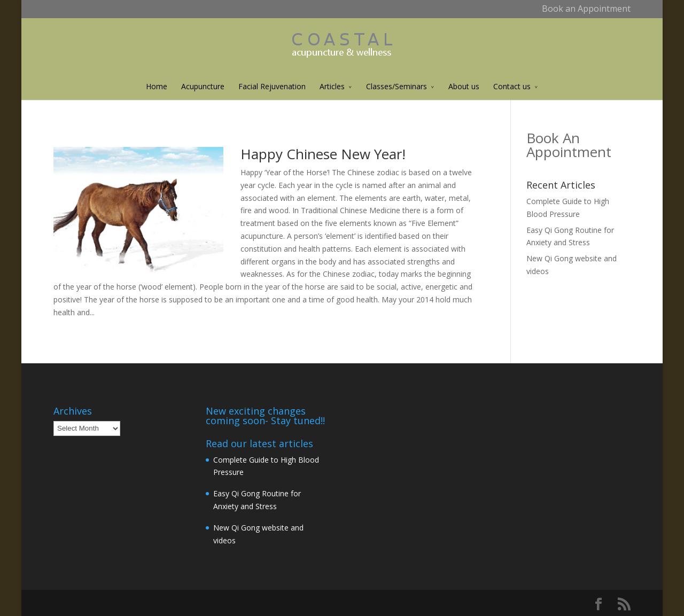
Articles (332, 86)
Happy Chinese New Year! (323, 154)
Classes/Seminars (397, 86)
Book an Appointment (586, 9)
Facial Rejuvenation (272, 86)
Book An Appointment (569, 145)
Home (157, 86)
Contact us (512, 86)
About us (464, 86)
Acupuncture (203, 86)
